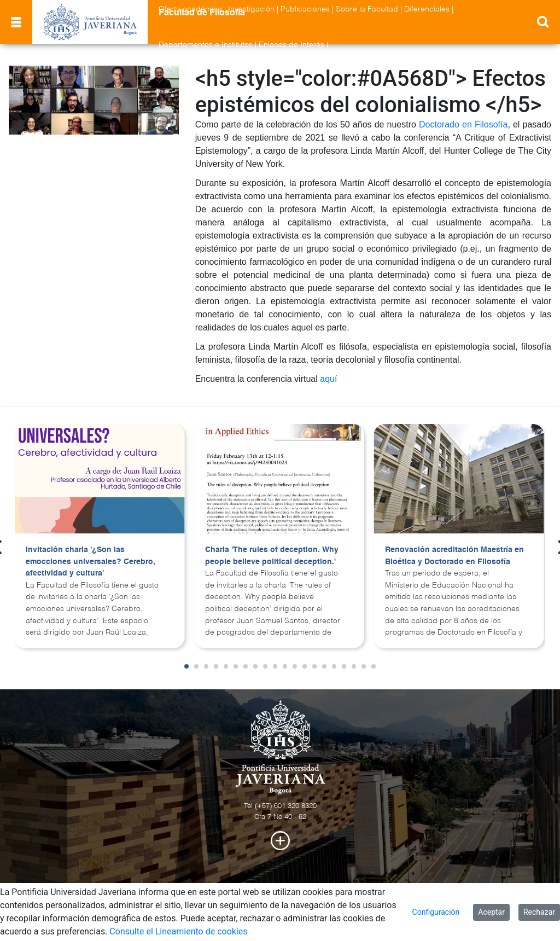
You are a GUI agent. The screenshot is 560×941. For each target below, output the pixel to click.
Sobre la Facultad (367, 9)
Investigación (251, 9)
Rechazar (539, 912)
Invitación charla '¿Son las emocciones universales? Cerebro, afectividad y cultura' (91, 562)
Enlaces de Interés (291, 45)
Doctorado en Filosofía (463, 124)
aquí (328, 379)
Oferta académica (190, 9)
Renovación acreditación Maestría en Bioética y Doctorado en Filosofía (454, 556)
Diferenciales (427, 9)
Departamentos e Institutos (206, 45)
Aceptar (491, 912)
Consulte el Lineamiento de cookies (178, 931)
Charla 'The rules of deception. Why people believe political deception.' (272, 556)
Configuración (436, 912)
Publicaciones (305, 9)
